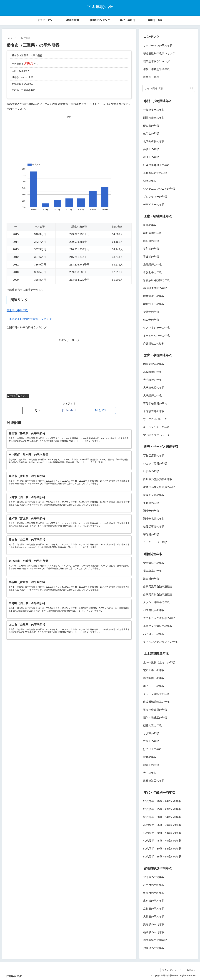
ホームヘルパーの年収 (156, 336)
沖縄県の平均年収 (154, 948)
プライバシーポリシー (172, 970)
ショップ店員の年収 (155, 464)
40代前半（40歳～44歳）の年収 (162, 833)
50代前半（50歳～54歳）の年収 (162, 849)
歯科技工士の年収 (154, 304)
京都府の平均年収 (154, 909)
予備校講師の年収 (154, 411)
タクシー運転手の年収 (156, 602)
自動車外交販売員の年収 (158, 479)
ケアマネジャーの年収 (156, 328)
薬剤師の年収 (151, 249)
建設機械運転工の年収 (156, 702)
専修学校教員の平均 (155, 404)
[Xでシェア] (37, 410)
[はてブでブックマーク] (101, 410)
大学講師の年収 (152, 396)
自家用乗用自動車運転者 (158, 587)
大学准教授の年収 (154, 388)
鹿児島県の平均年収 (155, 940)
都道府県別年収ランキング (159, 54)
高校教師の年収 (152, 372)
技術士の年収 (151, 134)
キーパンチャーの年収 (156, 427)
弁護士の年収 (151, 149)
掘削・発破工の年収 (155, 718)
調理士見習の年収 (154, 519)
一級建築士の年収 (154, 110)
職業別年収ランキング (156, 61)
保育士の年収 (151, 320)
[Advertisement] (69, 139)
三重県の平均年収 (17, 310)
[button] (192, 88)
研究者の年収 (151, 126)
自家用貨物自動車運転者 (158, 595)
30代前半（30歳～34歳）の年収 (162, 817)
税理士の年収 (151, 157)
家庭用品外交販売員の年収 (159, 487)
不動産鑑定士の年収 (155, 173)
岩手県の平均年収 (154, 885)
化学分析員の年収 (154, 141)
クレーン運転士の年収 (156, 694)
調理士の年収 (151, 511)
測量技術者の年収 (154, 118)
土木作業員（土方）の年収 (159, 663)
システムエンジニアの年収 (159, 189)
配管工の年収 (151, 765)
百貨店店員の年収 (154, 456)
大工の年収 (150, 773)
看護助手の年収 (152, 272)
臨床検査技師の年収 (155, 288)
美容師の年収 (151, 503)
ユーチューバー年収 (155, 542)
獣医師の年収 (151, 241)
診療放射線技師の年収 (156, 280)
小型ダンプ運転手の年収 (158, 626)
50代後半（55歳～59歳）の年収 (162, 857)
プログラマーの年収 (155, 197)
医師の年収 (150, 225)
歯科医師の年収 (152, 233)
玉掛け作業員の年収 (155, 710)
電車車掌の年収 (152, 571)
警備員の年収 (151, 535)
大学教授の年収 (152, 380)
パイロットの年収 (154, 634)
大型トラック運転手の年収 (159, 618)
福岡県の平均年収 (154, 932)
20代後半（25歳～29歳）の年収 (162, 809)
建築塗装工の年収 (154, 781)
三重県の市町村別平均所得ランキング (29, 319)
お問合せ (191, 970)
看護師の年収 (151, 257)
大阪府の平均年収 (154, 917)
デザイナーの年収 (154, 205)
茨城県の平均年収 (154, 893)
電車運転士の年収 (154, 563)
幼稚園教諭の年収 (154, 364)
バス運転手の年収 (154, 610)
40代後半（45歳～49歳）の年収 (162, 841)
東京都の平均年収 (154, 901)
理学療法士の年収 (154, 296)
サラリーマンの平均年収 (158, 46)
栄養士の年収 (151, 312)
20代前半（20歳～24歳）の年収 (162, 801)
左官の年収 (150, 757)
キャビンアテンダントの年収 (160, 642)
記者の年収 (150, 181)
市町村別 (23, 396)
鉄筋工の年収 (151, 741)
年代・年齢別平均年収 (156, 69)
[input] (169, 88)
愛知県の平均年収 (154, 924)
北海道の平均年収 (154, 877)
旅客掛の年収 (151, 579)
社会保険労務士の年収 (156, 165)
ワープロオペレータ (155, 419)
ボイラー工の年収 (154, 686)
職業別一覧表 (151, 77)
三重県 (12, 396)
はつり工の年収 (152, 749)
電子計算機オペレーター (158, 435)
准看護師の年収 (152, 265)
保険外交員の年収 (154, 495)
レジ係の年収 (151, 471)
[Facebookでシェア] (69, 410)
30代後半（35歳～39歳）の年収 (162, 825)
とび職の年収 (151, 733)
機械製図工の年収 (154, 678)
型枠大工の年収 (152, 725)
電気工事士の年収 (154, 670)
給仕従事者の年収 (154, 527)
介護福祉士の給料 (154, 344)
